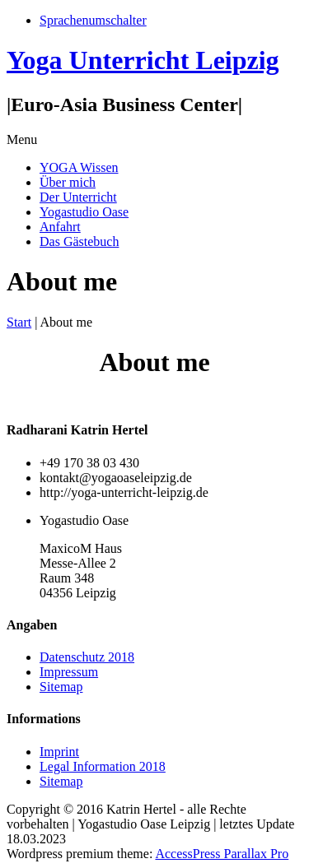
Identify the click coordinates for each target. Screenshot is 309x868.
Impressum (69, 672)
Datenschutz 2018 (87, 657)
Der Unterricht (78, 197)
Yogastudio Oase (84, 212)
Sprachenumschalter (93, 20)
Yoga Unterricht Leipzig (143, 60)
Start (19, 322)
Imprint (59, 752)
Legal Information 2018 (103, 766)
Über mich (68, 182)
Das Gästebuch (79, 241)
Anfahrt (60, 227)
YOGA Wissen (79, 167)
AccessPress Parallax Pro (222, 854)
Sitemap (61, 687)
